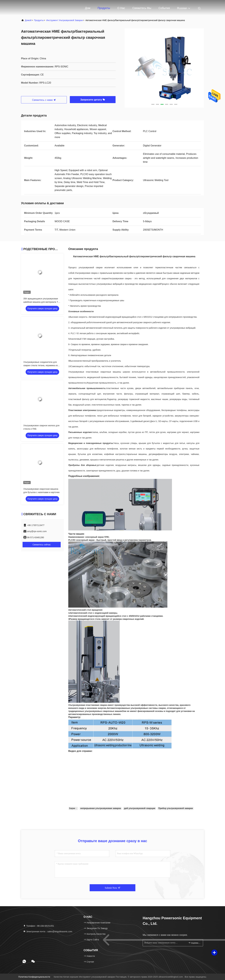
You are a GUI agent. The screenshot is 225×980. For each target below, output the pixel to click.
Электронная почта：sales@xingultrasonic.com (48, 932)
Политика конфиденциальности (34, 977)
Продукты (104, 8)
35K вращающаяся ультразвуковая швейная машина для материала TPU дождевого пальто (42, 302)
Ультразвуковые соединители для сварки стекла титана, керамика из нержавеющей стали (41, 365)
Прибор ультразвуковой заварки (176, 808)
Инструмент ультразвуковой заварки (64, 20)
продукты (39, 20)
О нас (121, 8)
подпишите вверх (194, 943)
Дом (88, 8)
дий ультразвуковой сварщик (140, 808)
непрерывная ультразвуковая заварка (101, 808)
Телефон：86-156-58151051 (39, 926)
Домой (28, 20)
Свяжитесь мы (142, 8)
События (164, 8)
